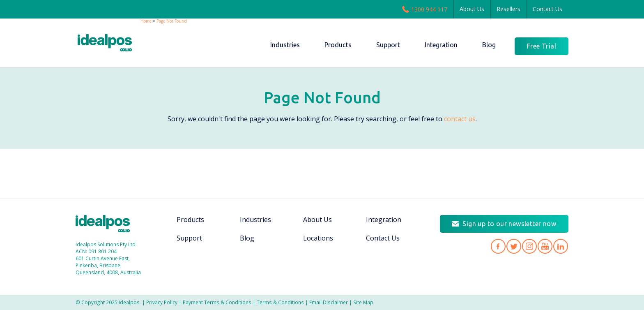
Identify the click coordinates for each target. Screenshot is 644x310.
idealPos (109, 44)
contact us (460, 119)
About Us (472, 9)
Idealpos (107, 225)
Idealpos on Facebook (498, 246)
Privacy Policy (162, 302)
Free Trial (542, 46)
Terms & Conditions (280, 302)
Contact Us (547, 9)
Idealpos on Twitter (514, 246)
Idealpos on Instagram (529, 246)
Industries (255, 220)
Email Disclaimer (329, 302)
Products (190, 220)
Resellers (508, 9)
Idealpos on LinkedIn (561, 246)
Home (146, 21)
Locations (318, 238)
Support (189, 238)
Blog (247, 238)
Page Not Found (172, 21)
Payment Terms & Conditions (217, 302)
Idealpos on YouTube (545, 246)
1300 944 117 (425, 9)
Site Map (363, 302)
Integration (384, 220)
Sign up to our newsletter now (509, 224)
